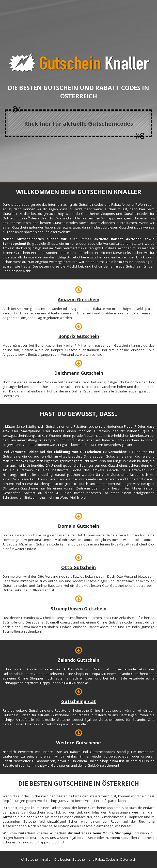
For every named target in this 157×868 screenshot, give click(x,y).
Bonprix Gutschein (79, 336)
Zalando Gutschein (78, 660)
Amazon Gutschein (78, 299)
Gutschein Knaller (38, 859)
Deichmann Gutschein (79, 373)
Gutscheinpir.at (79, 701)
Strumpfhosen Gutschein (79, 609)
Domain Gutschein (78, 526)
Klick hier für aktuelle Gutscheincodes (79, 123)
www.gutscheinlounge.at (21, 436)
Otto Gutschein (78, 567)
